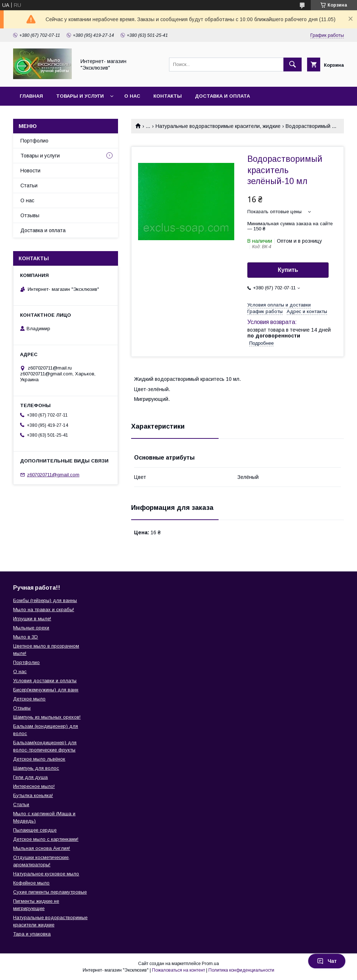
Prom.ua (210, 964)
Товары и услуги (80, 96)
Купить (288, 270)
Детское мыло (29, 699)
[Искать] (293, 65)
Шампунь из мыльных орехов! (47, 717)
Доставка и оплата (222, 96)
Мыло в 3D (25, 637)
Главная (31, 96)
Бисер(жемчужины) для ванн (46, 690)
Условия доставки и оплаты (45, 681)
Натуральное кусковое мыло (46, 874)
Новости (30, 171)
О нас (132, 96)
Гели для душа (30, 777)
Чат (327, 961)
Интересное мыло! (34, 786)
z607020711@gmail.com (53, 475)
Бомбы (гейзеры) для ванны (45, 600)
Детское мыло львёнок (39, 759)
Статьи (29, 186)
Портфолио (34, 141)
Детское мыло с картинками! (46, 839)
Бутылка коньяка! (33, 795)
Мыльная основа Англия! (42, 848)
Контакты (168, 96)
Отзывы (30, 215)
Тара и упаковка (32, 934)
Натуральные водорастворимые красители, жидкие (218, 126)
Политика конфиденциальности (241, 970)
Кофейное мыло (31, 883)
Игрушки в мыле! (32, 619)
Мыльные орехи (31, 628)
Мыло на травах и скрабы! (44, 610)
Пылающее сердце (35, 830)
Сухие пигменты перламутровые (50, 892)
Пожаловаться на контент (178, 970)
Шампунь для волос (36, 768)
